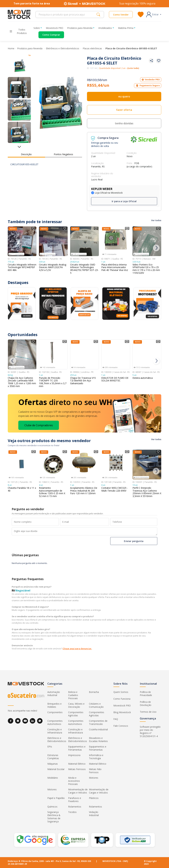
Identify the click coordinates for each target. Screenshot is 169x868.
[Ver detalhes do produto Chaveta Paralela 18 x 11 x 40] (22, 465)
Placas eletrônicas (93, 48)
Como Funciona (122, 699)
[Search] (67, 15)
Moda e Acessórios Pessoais (74, 781)
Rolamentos (75, 807)
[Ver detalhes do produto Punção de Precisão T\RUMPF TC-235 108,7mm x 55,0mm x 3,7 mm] (53, 354)
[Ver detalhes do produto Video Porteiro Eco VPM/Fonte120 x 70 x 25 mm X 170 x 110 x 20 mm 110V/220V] (147, 241)
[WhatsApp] (40, 721)
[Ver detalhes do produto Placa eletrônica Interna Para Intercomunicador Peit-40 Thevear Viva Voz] (116, 241)
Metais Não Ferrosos (95, 771)
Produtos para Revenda (30, 48)
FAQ (116, 719)
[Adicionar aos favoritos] (159, 61)
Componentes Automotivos (55, 722)
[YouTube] (25, 721)
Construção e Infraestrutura (55, 731)
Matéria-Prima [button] (126, 28)
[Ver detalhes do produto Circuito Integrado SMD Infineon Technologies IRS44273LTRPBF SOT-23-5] (84, 241)
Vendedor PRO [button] (151, 80)
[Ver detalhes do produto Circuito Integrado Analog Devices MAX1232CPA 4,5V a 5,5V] (53, 241)
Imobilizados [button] (105, 28)
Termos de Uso (148, 712)
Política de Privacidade (146, 694)
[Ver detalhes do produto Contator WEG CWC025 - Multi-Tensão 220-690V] (116, 465)
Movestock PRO (55, 28)
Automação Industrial (54, 694)
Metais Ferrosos (77, 769)
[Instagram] (18, 721)
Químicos (52, 807)
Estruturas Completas (53, 757)
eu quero (124, 96)
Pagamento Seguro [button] (148, 86)
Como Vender (121, 15)
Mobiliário (53, 778)
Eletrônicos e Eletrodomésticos (63, 48)
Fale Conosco (121, 726)
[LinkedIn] (33, 721)
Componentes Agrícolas (76, 714)
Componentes (55, 712)
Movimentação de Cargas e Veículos (78, 791)
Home (11, 48)
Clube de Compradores (39, 425)
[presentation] (156, 248)
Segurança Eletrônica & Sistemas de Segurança (54, 817)
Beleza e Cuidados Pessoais (73, 695)
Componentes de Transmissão (98, 722)
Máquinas (53, 764)
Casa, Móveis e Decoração (76, 705)
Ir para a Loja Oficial (124, 201)
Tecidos (72, 812)
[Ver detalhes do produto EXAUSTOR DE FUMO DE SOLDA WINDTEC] (116, 354)
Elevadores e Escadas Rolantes (98, 740)
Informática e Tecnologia (96, 757)
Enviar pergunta (134, 541)
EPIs (50, 747)
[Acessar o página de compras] (49, 35)
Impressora (74, 755)
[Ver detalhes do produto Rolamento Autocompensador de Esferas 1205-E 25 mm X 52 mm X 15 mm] (53, 465)
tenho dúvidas (124, 123)
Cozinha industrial (98, 729)
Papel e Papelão (56, 798)
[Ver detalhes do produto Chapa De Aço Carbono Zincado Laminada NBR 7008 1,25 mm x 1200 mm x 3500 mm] (22, 354)
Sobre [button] (37, 28)
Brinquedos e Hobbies (54, 705)
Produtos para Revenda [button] (80, 28)
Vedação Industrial (94, 814)
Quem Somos (121, 692)
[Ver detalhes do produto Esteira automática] (147, 354)
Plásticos (94, 798)
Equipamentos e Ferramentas (77, 748)
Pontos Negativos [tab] (63, 154)
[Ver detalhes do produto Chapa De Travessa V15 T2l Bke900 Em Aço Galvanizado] (84, 354)
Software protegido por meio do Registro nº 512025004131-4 (150, 731)
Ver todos (156, 220)
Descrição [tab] (26, 154)
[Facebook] (11, 721)
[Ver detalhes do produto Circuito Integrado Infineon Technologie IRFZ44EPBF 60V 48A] (22, 241)
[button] (154, 15)
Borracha (94, 692)
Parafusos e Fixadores (75, 800)
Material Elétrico (77, 764)
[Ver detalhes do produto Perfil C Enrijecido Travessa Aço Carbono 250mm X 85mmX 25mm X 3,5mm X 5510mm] (147, 465)
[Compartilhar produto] (151, 61)
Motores (94, 778)
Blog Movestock (122, 712)
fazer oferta (124, 110)
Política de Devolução (146, 703)
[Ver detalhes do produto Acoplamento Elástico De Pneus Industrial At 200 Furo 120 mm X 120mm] (84, 465)
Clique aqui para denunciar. (77, 649)
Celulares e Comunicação (96, 705)
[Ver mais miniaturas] (19, 146)
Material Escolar (56, 769)
